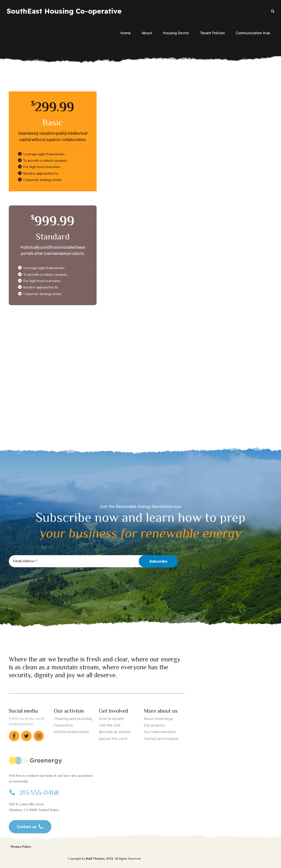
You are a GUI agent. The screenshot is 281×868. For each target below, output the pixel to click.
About (147, 33)
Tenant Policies (212, 33)
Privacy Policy (21, 847)
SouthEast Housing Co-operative (64, 11)
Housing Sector (176, 33)
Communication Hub (253, 33)
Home (125, 33)
